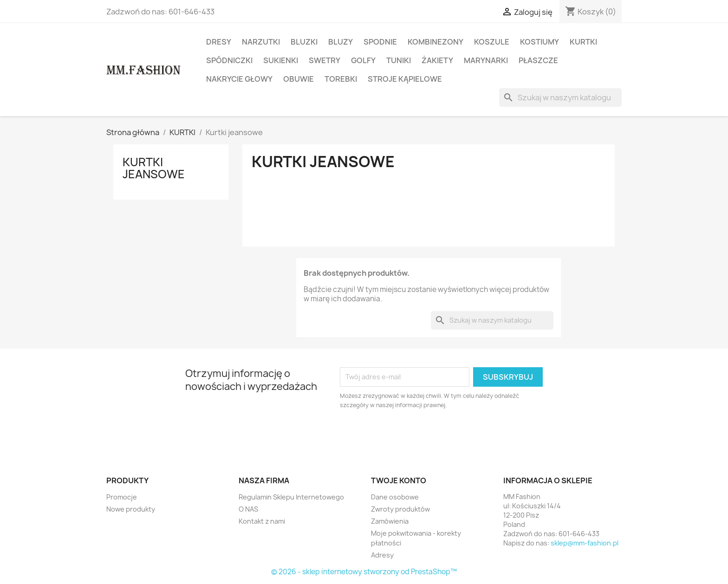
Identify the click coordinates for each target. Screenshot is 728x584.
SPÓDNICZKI (229, 60)
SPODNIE (380, 42)
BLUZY (341, 42)
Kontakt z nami (262, 521)
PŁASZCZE (538, 60)
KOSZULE (492, 42)
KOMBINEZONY (435, 42)
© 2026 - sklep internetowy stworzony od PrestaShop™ (364, 572)
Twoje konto (399, 480)
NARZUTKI (261, 42)
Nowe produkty (131, 509)
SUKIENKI (281, 60)
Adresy (382, 555)
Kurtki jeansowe (154, 168)
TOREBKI (341, 79)
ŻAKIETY (437, 60)
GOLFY (363, 60)
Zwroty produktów (400, 509)
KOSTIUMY (539, 42)
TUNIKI (399, 60)
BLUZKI (304, 42)
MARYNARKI (486, 60)
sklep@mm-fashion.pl (585, 543)
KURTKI (583, 42)
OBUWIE (299, 79)
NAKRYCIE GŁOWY (239, 79)
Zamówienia (390, 521)
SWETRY (325, 60)
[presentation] (417, 435)
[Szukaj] (560, 97)
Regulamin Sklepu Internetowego (291, 497)
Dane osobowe (395, 497)
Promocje (122, 497)
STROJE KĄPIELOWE (405, 79)
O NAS (248, 509)
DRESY (219, 42)
